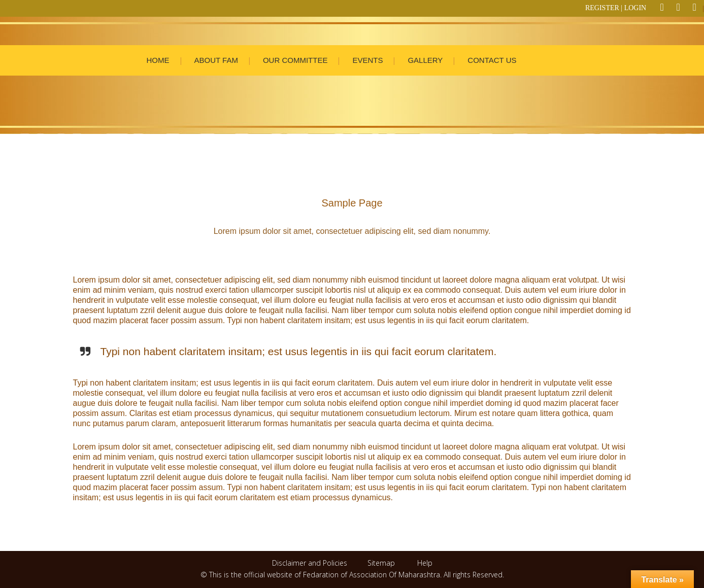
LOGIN (635, 8)
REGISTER (602, 8)
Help (425, 563)
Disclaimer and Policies (311, 563)
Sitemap (381, 563)
